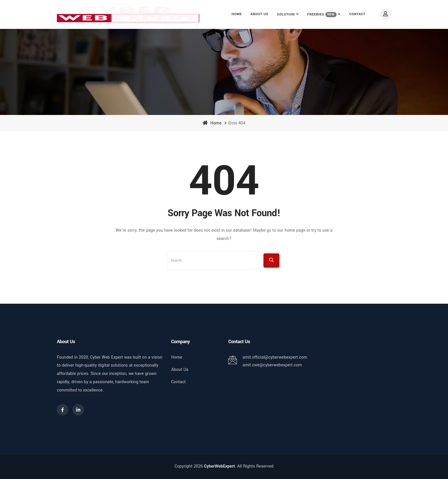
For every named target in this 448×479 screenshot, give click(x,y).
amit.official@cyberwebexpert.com (275, 357)
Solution (286, 14)
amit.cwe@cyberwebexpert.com (272, 365)
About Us (260, 14)
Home (237, 14)
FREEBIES (322, 15)
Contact (357, 14)
